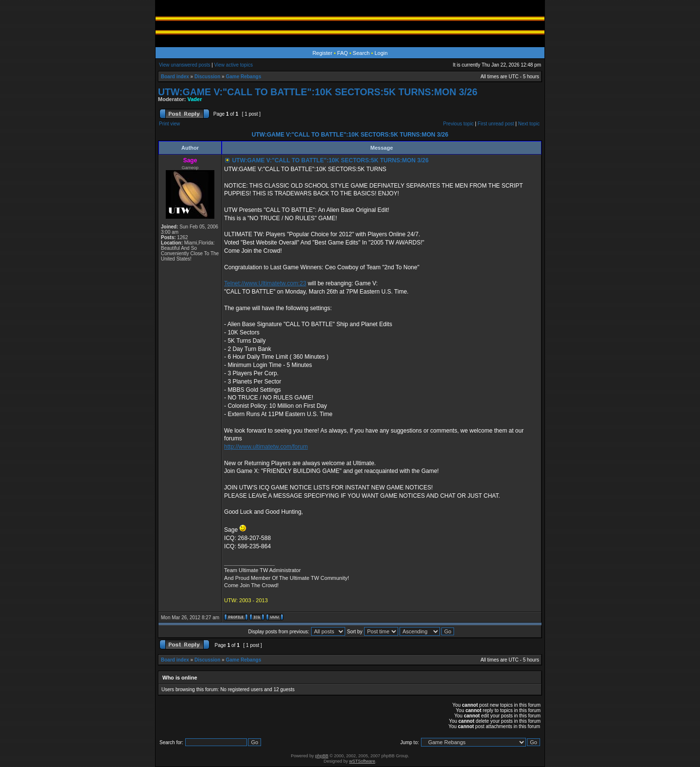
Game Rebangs (243, 77)
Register (323, 53)
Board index (175, 77)
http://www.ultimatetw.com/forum (266, 447)
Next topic (529, 124)
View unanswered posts (184, 65)
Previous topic (459, 124)
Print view (169, 124)
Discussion (207, 77)
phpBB (322, 756)
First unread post (496, 124)
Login (381, 53)
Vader (195, 99)
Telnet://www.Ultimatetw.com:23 (265, 283)
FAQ (343, 53)
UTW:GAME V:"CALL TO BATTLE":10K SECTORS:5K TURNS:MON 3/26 (318, 92)
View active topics (234, 65)
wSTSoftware (362, 761)
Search (361, 53)
